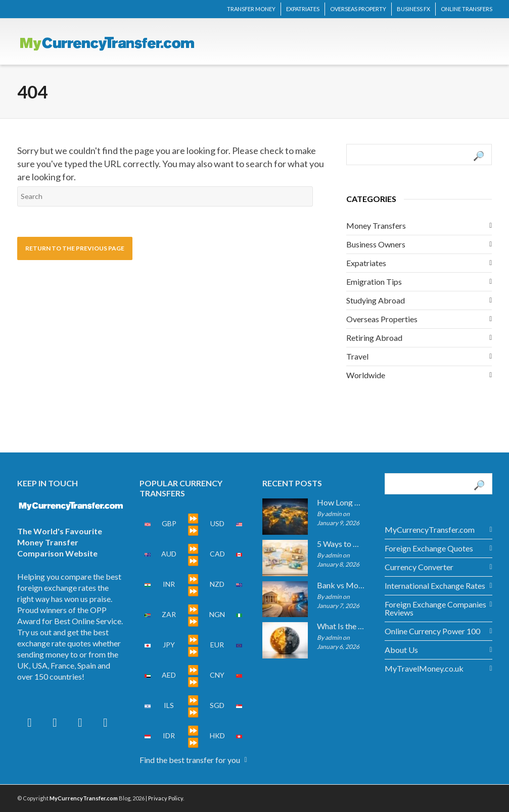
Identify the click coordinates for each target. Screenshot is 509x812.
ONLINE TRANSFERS (467, 9)
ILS (169, 705)
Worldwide (366, 375)
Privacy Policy (166, 798)
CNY (217, 675)
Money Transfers (376, 225)
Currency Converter (419, 567)
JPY (169, 645)
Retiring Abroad (374, 338)
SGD (217, 705)
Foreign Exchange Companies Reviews (435, 608)
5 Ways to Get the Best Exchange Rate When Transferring (341, 544)
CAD (217, 554)
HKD (217, 735)
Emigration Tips (374, 282)
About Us (401, 650)
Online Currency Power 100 (432, 631)
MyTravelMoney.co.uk (424, 668)
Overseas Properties (382, 319)
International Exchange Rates (435, 586)
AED (169, 675)
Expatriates (366, 263)
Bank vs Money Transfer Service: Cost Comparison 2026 (341, 585)
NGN (217, 614)
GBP (169, 523)
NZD (217, 584)
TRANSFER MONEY (251, 9)
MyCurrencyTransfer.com (430, 529)
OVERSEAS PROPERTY (358, 9)
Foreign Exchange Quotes (429, 548)
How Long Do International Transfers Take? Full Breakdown (341, 502)
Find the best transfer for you (190, 760)
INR (169, 584)
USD (217, 523)
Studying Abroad (376, 300)
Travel (357, 356)
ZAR (169, 614)
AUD (169, 554)
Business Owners (376, 244)
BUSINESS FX (413, 9)
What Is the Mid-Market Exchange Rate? (341, 626)
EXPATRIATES (303, 9)
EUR (217, 645)
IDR (169, 735)
